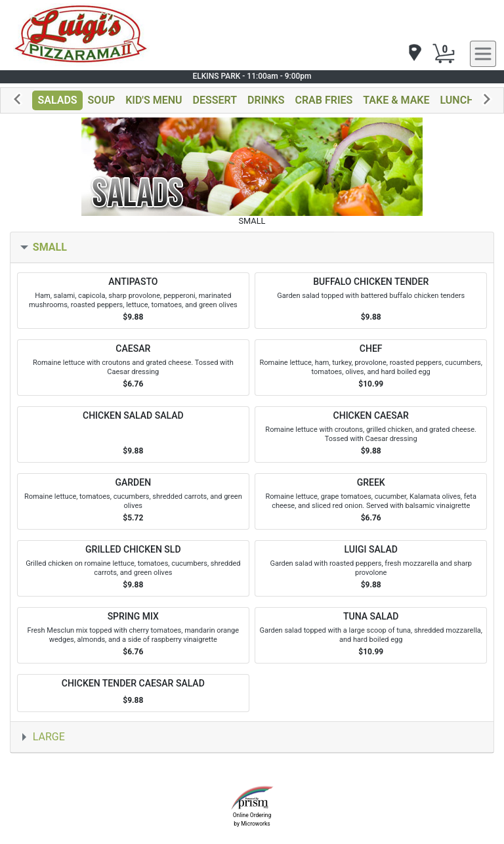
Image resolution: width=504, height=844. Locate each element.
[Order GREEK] (371, 501)
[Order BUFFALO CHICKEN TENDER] (371, 301)
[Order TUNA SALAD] (371, 635)
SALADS (57, 100)
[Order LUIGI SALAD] (371, 568)
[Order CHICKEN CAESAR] (371, 434)
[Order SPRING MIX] (133, 635)
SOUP (102, 100)
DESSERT (215, 100)
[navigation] (414, 53)
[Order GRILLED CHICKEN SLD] (133, 568)
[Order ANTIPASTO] (133, 301)
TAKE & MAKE (396, 100)
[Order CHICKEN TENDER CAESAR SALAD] (133, 693)
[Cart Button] (444, 54)
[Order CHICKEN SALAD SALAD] (133, 434)
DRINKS (266, 100)
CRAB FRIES (324, 100)
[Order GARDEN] (133, 501)
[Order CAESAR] (133, 368)
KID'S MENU (154, 100)
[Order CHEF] (371, 368)
